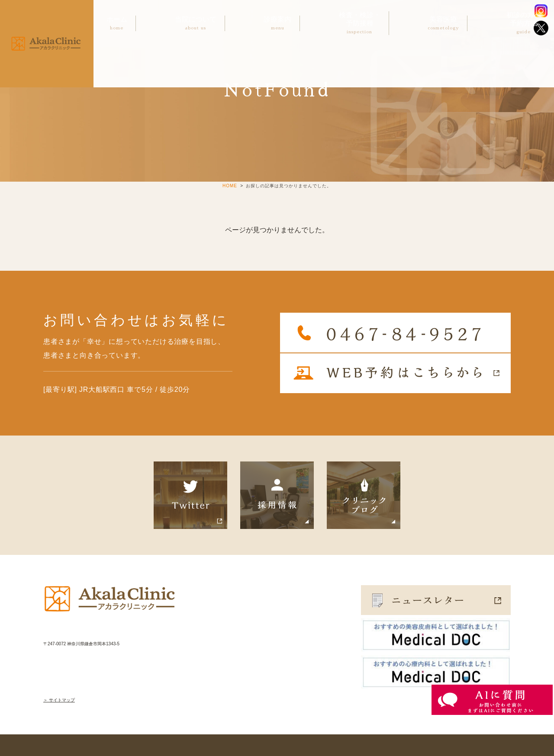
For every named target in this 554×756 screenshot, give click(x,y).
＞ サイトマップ (59, 700)
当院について (196, 24)
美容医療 (443, 24)
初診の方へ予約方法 (524, 23)
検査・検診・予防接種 (360, 23)
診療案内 (277, 24)
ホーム (117, 24)
